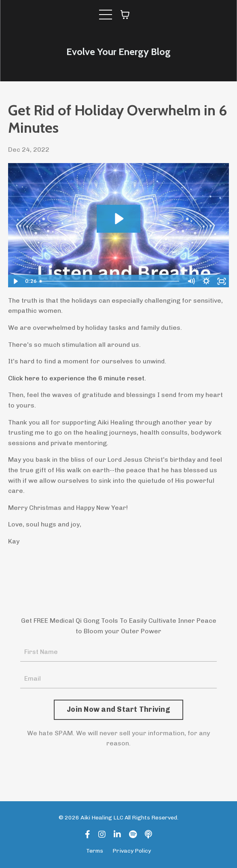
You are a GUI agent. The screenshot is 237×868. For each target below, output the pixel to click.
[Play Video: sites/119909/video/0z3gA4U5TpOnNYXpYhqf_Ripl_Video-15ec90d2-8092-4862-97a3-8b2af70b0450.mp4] (118, 219)
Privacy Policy (132, 851)
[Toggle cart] (125, 15)
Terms (95, 851)
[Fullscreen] (222, 281)
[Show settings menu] (206, 281)
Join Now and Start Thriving (118, 709)
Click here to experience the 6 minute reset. (77, 378)
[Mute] (191, 281)
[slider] (110, 281)
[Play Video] (15, 281)
